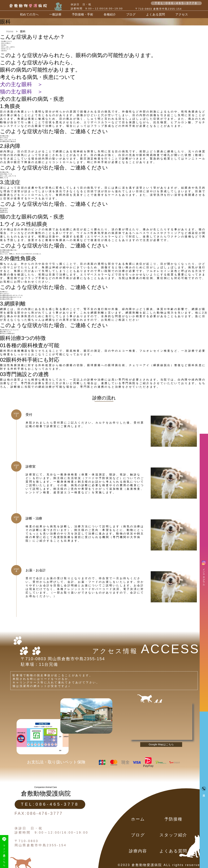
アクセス (182, 14)
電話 (204, 789)
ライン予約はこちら (4, 851)
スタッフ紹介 (173, 835)
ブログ (138, 835)
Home (10, 31)
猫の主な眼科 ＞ (21, 92)
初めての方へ (29, 14)
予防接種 (173, 819)
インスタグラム (204, 573)
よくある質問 (155, 14)
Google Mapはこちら (161, 744)
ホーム (138, 819)
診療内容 (138, 851)
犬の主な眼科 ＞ (21, 84)
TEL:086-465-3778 (176, 3)
